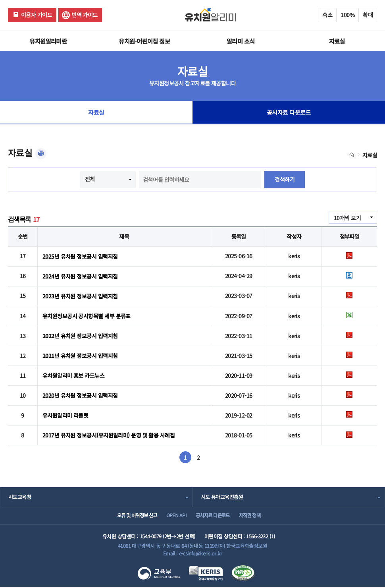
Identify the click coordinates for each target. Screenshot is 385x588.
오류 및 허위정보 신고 (129, 515)
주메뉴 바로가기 (0, 0)
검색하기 (285, 180)
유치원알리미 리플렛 (65, 414)
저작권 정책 (256, 515)
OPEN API (174, 515)
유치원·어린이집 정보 (144, 41)
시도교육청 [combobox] (20, 495)
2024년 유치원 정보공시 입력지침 (80, 276)
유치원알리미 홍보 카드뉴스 (73, 374)
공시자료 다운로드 (289, 113)
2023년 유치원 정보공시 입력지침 (80, 295)
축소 (327, 15)
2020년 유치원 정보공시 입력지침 (80, 394)
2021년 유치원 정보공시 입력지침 (80, 354)
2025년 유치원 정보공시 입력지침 (80, 256)
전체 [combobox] (90, 179)
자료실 (337, 41)
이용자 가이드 (37, 15)
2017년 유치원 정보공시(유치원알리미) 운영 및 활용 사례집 (109, 433)
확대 (368, 15)
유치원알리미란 (48, 41)
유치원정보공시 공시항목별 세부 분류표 (87, 315)
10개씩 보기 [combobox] (347, 218)
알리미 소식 (241, 41)
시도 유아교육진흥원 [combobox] (222, 495)
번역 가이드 (85, 15)
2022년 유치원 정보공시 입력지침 (80, 335)
